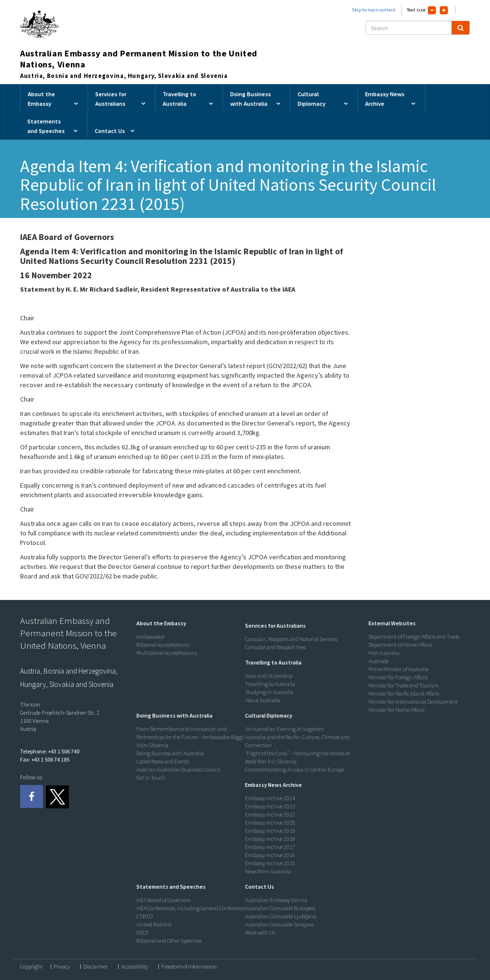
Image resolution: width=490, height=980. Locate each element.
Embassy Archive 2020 (270, 822)
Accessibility (134, 967)
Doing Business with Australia (170, 753)
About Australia (263, 700)
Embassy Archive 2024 (270, 798)
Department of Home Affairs (400, 645)
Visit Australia (384, 653)
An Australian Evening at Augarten (284, 729)
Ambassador (150, 637)
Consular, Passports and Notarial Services (291, 639)
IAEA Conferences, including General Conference (190, 908)
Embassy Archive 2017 (270, 847)
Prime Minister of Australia (399, 669)
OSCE (142, 932)
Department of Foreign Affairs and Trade (414, 637)
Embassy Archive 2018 (270, 839)
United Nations (154, 924)
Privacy (62, 967)
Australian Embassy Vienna (276, 900)
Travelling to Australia (270, 684)
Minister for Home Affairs (396, 710)
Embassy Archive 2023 (270, 806)
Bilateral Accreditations (163, 645)
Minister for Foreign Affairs (398, 677)
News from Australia (268, 871)
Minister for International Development (413, 702)
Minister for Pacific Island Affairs (404, 693)
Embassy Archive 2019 (270, 831)
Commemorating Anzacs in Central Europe (295, 769)
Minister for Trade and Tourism (404, 685)
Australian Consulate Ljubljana (281, 916)
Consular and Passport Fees (275, 647)
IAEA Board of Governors (163, 900)
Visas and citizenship (269, 676)
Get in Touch (151, 778)
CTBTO (145, 916)
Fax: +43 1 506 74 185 (45, 759)
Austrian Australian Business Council (178, 769)
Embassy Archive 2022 (270, 814)
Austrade (379, 661)
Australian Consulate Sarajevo (279, 924)
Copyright (31, 967)
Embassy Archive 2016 (270, 855)
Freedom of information (189, 967)
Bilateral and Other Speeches (169, 941)
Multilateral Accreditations (167, 653)
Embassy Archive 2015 (270, 863)
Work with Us (260, 932)
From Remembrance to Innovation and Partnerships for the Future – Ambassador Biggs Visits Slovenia (190, 737)
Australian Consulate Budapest (280, 908)
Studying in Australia (269, 692)
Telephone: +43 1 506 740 (50, 751)
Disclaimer (95, 967)
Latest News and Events (163, 761)
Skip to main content (374, 10)
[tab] (189, 623)
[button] (159, 623)
